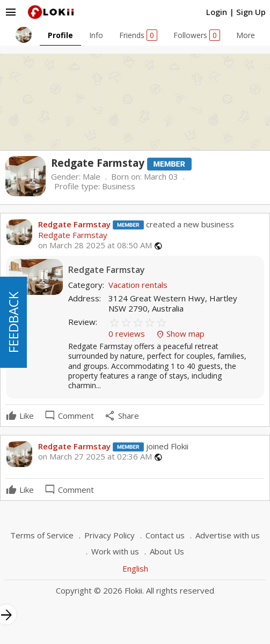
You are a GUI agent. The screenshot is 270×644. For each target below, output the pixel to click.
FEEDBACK (13, 322)
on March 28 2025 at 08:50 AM (95, 245)
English (135, 568)
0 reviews (128, 334)
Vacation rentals (138, 285)
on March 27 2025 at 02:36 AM (95, 457)
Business (119, 186)
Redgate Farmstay (74, 224)
